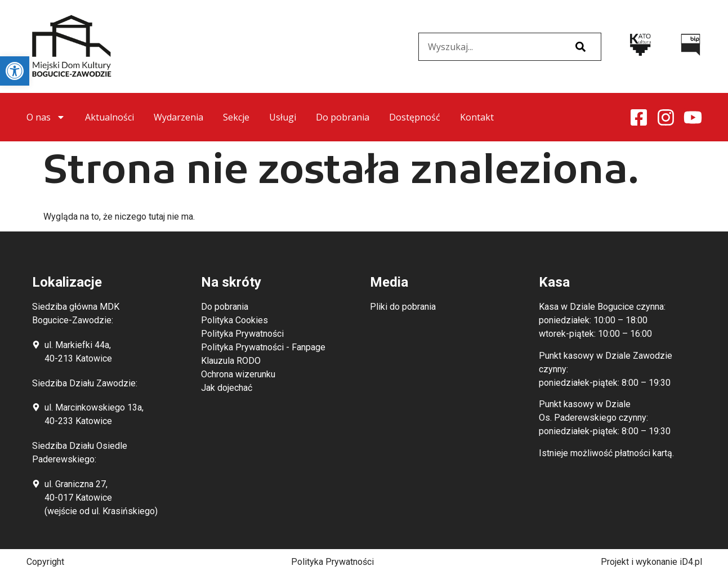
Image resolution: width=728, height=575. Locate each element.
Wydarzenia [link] (178, 117)
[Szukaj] (580, 47)
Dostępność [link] (415, 117)
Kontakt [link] (477, 117)
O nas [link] (46, 117)
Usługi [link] (283, 117)
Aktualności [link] (110, 117)
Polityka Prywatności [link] (332, 562)
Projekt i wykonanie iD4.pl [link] (651, 562)
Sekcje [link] (236, 117)
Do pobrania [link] (343, 117)
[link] (15, 71)
